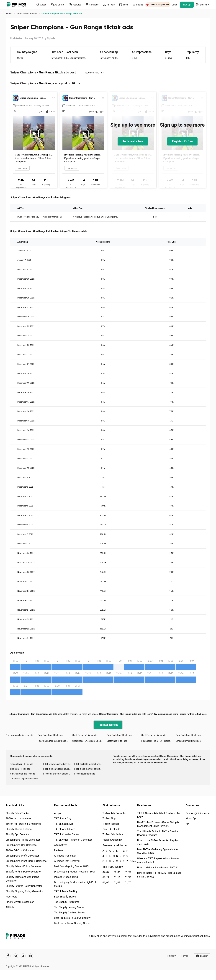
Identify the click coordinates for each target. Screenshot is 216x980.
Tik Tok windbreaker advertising (57, 764)
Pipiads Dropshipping (66, 877)
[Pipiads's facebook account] (8, 956)
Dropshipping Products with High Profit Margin (76, 884)
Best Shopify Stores (65, 897)
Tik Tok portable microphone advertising (88, 764)
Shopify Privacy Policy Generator (24, 866)
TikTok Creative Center (67, 834)
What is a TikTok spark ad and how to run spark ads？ (158, 860)
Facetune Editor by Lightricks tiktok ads (55, 741)
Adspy (57, 813)
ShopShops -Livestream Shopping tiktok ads (90, 741)
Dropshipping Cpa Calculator (22, 845)
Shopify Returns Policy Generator (24, 886)
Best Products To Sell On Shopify (72, 918)
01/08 (117, 883)
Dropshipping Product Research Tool (74, 872)
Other (130, 861)
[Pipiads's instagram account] (31, 956)
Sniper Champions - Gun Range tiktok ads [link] (62, 14)
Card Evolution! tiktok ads (50, 735)
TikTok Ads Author (113, 834)
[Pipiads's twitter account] (16, 956)
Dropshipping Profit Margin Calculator (27, 861)
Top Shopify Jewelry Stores (69, 907)
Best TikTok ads (111, 829)
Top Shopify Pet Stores (67, 902)
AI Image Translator (65, 856)
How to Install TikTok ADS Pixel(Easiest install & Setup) (159, 875)
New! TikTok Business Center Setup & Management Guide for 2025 (158, 824)
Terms (185, 956)
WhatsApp (191, 818)
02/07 (106, 872)
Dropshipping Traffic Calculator (23, 840)
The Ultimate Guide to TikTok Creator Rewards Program (158, 833)
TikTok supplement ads (84, 774)
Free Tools (11, 897)
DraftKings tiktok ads (117, 741)
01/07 (128, 883)
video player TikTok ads (22, 764)
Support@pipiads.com (198, 813)
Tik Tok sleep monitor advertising (88, 769)
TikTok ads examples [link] (27, 14)
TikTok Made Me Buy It (67, 891)
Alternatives (61, 845)
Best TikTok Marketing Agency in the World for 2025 (157, 851)
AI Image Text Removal (67, 861)
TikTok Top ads (111, 824)
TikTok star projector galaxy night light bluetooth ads (57, 774)
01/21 (106, 877)
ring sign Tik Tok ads (20, 769)
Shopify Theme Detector (19, 829)
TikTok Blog (109, 818)
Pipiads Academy (112, 840)
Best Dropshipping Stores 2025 (71, 866)
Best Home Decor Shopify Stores (72, 923)
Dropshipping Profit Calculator (22, 856)
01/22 (128, 872)
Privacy (171, 956)
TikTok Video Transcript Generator (73, 840)
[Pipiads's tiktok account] (23, 956)
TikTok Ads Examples (114, 813)
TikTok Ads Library (64, 829)
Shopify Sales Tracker (18, 813)
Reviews (59, 850)
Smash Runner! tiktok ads (188, 741)
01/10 (128, 877)
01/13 (117, 877)
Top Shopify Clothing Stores (69, 913)
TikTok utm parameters (19, 818)
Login (175, 5)
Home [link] (9, 14)
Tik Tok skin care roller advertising (57, 769)
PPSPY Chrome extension (20, 902)
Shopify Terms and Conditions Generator (22, 879)
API (188, 824)
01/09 (106, 883)
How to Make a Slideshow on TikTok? (158, 868)
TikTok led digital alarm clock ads (26, 779)
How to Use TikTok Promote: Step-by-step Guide (158, 842)
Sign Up (187, 5)
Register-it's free (133, 141)
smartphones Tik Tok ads (23, 774)
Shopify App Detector (17, 834)
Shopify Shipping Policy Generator (24, 891)
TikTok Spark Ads (64, 824)
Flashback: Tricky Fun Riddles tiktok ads (159, 741)
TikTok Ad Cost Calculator (20, 850)
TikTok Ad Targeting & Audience (23, 824)
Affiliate (10, 907)
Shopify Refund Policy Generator (24, 872)
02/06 (117, 872)
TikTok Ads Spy (63, 818)
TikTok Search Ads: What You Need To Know (158, 815)
